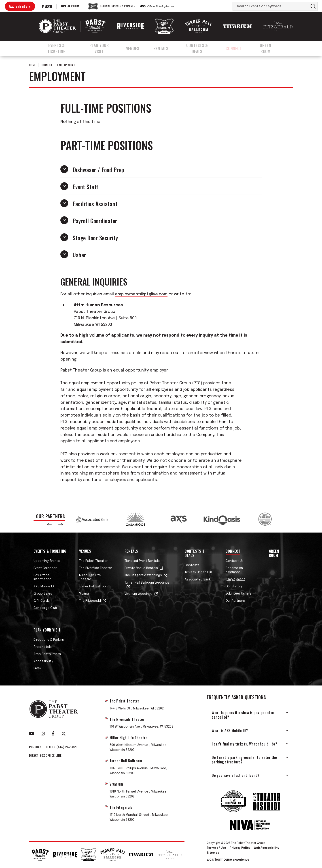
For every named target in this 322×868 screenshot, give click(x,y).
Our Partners (235, 601)
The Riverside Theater (96, 568)
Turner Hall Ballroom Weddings (147, 583)
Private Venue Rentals (141, 568)
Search (313, 6)
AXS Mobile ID (44, 587)
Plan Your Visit (103, 48)
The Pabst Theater (93, 561)
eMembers (23, 6)
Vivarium (85, 594)
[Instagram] (43, 734)
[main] (161, 280)
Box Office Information (42, 577)
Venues (137, 48)
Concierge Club (45, 608)
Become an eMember (234, 570)
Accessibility (43, 661)
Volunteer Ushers (239, 594)
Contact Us (235, 561)
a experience (228, 859)
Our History (234, 587)
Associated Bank (198, 580)
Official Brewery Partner (118, 6)
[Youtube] (32, 734)
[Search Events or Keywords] (271, 6)
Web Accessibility (267, 848)
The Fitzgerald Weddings (143, 575)
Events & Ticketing (57, 48)
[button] (49, 525)
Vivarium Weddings (139, 594)
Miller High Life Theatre (90, 577)
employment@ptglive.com (141, 294)
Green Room (70, 6)
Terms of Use (216, 848)
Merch (47, 6)
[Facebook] (53, 734)
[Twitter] (64, 734)
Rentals (165, 48)
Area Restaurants (47, 654)
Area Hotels (43, 647)
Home (33, 65)
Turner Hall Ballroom (94, 587)
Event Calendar (45, 568)
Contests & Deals (202, 48)
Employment (236, 579)
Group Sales (43, 594)
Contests (192, 565)
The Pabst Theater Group (57, 26)
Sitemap (213, 853)
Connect (240, 48)
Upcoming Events (47, 561)
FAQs (37, 668)
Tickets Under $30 (198, 572)
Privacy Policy (240, 848)
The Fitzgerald (90, 601)
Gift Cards (42, 601)
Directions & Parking (49, 640)
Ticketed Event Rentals (142, 561)
